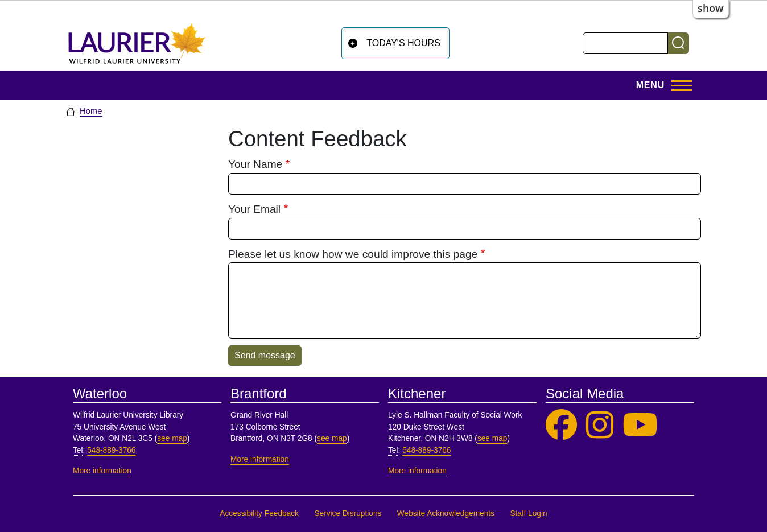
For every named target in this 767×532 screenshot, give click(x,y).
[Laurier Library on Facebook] (561, 425)
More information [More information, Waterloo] (102, 471)
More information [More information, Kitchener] (417, 471)
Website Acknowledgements (446, 514)
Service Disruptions (348, 514)
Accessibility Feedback (259, 514)
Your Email (254, 209)
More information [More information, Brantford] (260, 459)
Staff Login (528, 514)
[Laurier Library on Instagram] (600, 425)
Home (91, 111)
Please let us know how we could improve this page (353, 254)
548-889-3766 (111, 450)
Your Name (255, 164)
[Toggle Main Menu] (661, 85)
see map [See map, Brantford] (332, 438)
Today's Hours (403, 43)
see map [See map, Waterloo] (172, 438)
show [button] (711, 8)
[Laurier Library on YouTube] (640, 425)
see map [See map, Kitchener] (492, 438)
